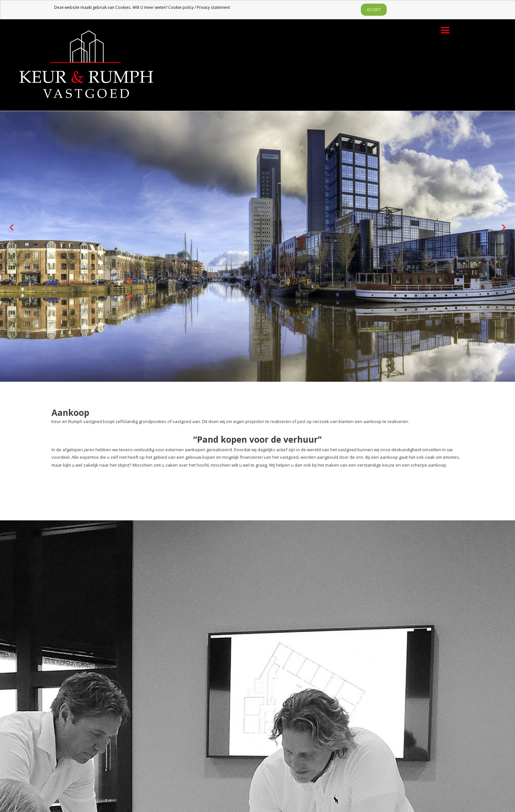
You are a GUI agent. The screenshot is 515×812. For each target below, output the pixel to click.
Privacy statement (213, 7)
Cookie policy (181, 7)
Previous (11, 227)
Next (504, 227)
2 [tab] (257, 377)
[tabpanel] (257, 227)
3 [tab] (267, 377)
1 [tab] (248, 377)
